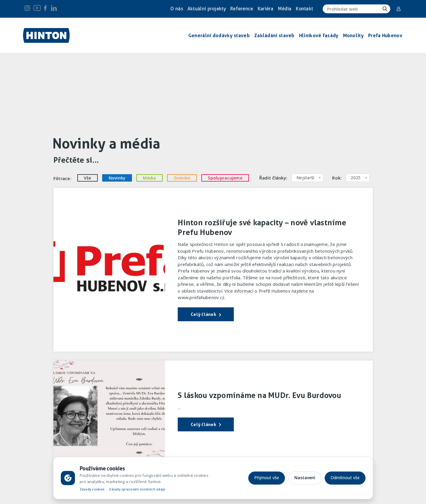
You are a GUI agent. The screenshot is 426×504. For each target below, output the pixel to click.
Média (285, 9)
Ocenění (182, 178)
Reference (242, 9)
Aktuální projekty (207, 9)
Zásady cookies (92, 489)
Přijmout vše (267, 478)
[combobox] (307, 178)
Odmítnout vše (345, 478)
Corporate (399, 9)
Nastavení (305, 478)
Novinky (117, 178)
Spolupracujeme (225, 178)
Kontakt (304, 9)
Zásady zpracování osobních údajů (137, 489)
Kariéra (266, 9)
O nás (177, 9)
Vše (88, 178)
